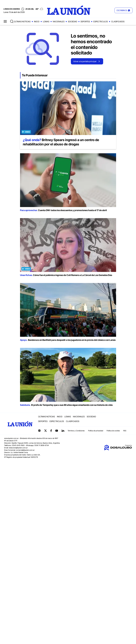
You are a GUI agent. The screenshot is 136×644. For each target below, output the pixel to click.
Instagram (39, 431)
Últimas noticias (22, 22)
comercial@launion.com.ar (25, 450)
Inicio (37, 22)
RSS (125, 431)
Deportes (85, 22)
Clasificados (118, 22)
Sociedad (73, 22)
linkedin (63, 431)
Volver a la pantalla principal (85, 61)
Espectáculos (101, 22)
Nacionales (59, 22)
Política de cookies (113, 431)
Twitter (46, 431)
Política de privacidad (96, 431)
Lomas (46, 22)
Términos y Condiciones (76, 431)
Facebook (51, 431)
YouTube (57, 431)
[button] (123, 10)
